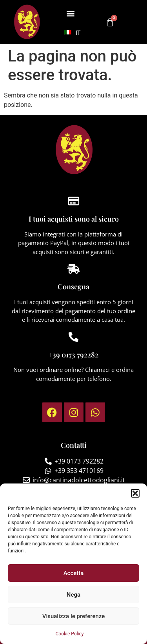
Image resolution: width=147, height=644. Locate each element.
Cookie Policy (70, 634)
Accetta (74, 573)
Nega (73, 595)
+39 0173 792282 (73, 355)
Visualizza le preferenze (74, 616)
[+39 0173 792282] (73, 337)
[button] (135, 493)
